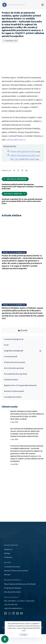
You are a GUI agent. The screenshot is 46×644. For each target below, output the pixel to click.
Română (23, 330)
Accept (24, 635)
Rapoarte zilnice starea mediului (16, 571)
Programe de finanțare (12, 588)
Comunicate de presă (12, 567)
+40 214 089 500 (11, 604)
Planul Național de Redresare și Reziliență (20, 584)
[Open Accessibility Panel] (5, 639)
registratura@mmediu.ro (13, 608)
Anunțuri (7, 574)
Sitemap (7, 553)
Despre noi (8, 549)
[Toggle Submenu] (40, 351)
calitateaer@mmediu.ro (16, 140)
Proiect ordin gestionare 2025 (23, 152)
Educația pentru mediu (12, 592)
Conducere (8, 557)
